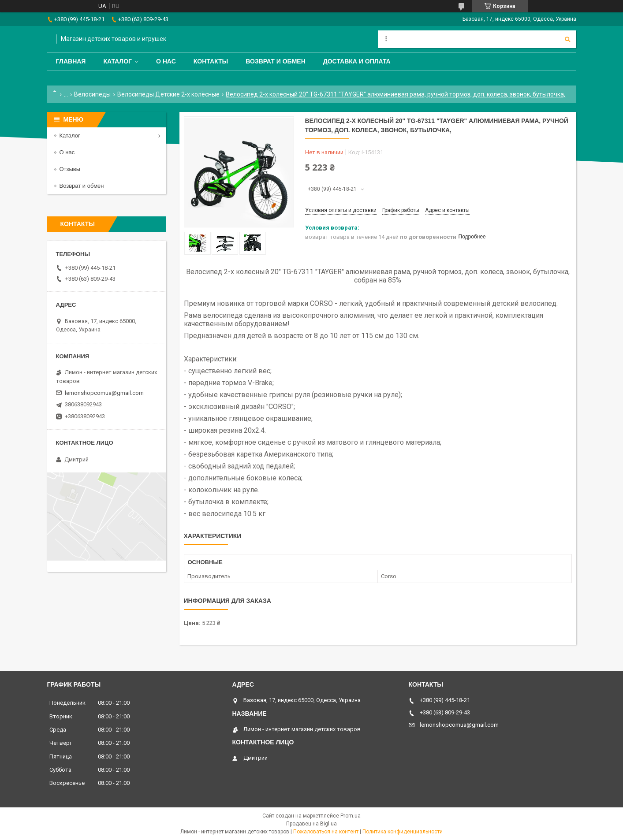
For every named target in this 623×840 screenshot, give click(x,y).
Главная (71, 61)
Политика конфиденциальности (403, 832)
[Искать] (567, 39)
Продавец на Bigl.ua (311, 824)
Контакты (211, 61)
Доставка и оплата (357, 61)
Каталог (118, 61)
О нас (166, 61)
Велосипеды (92, 94)
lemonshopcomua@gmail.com (104, 393)
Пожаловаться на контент (326, 832)
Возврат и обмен (276, 61)
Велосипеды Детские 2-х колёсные (168, 94)
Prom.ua (351, 816)
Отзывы (70, 169)
